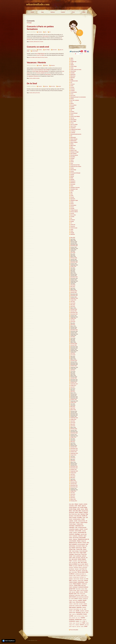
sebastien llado (72, 606)
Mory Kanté (78, 589)
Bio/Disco (53, 12)
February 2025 (74, 258)
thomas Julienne (74, 212)
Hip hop (46, 86)
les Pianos (82, 577)
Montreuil (73, 149)
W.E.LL (74, 625)
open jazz (74, 592)
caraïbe (76, 521)
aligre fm (84, 506)
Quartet (72, 175)
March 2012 (73, 480)
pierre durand (72, 597)
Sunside (72, 209)
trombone (73, 220)
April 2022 (73, 306)
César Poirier (72, 522)
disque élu (84, 541)
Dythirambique (72, 546)
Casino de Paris (82, 521)
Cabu (84, 518)
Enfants (72, 107)
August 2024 (73, 266)
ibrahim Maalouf (82, 559)
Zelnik (86, 626)
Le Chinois (73, 131)
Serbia (72, 191)
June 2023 (73, 285)
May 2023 (73, 287)
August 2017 (73, 386)
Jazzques (77, 569)
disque (76, 504)
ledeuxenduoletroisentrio (76, 134)
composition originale (74, 529)
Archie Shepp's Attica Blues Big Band (40, 71)
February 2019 (74, 360)
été (71, 110)
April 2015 (73, 426)
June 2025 (73, 252)
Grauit (74, 556)
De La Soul (34, 70)
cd (86, 521)
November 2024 (74, 262)
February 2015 (74, 429)
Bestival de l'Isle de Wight (44, 70)
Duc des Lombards (40, 73)
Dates (42, 12)
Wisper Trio (74, 627)
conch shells (78, 531)
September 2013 (74, 453)
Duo (46, 32)
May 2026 (73, 238)
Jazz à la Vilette (74, 125)
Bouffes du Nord (74, 81)
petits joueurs (78, 595)
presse (76, 599)
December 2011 (74, 485)
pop (70, 599)
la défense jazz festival (76, 129)
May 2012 (73, 478)
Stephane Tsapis (74, 200)
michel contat (77, 585)
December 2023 (74, 277)
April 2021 (73, 324)
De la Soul (55, 50)
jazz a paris (84, 562)
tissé (77, 618)
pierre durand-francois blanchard (82, 597)
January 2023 (74, 292)
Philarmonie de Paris (75, 165)
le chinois (78, 576)
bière (79, 514)
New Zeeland (74, 154)
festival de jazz (79, 548)
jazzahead (76, 567)
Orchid (72, 162)
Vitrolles (87, 623)
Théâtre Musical (74, 210)
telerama (83, 616)
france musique (75, 551)
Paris (72, 163)
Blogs (72, 79)
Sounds (72, 197)
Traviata (72, 217)
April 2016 (73, 408)
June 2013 (73, 458)
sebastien (85, 604)
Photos (73, 12)
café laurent (36, 42)
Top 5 (79, 618)
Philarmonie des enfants (76, 167)
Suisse (72, 204)
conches (84, 531)
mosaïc (83, 589)
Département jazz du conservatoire (78, 97)
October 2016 (74, 399)
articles (82, 509)
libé (85, 579)
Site (72, 192)
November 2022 (74, 295)
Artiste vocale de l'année (76, 70)
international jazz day (82, 561)
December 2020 (74, 330)
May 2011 (73, 496)
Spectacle (73, 199)
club (76, 527)
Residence (73, 181)
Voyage (72, 233)
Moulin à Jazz (74, 150)
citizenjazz (72, 527)
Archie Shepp (35, 51)
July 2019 (73, 353)
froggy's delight (83, 553)
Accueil (32, 12)
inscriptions (75, 561)
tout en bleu (73, 215)
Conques (83, 12)
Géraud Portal (78, 554)
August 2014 (73, 437)
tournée (59, 86)
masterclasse (81, 582)
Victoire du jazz (74, 228)
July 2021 (73, 320)
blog (87, 514)
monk (70, 587)
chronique (72, 526)
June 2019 (73, 355)
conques (75, 533)
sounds (77, 611)
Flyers (72, 115)
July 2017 (73, 387)
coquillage (77, 534)
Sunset (72, 207)
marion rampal (73, 582)
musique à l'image (73, 590)
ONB (70, 592)
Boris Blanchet (78, 516)
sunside (71, 616)
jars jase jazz (75, 563)
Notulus (78, 590)
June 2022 (73, 303)
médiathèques (84, 584)
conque (71, 533)
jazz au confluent (73, 564)
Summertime (73, 205)
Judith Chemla (72, 571)
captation (71, 521)
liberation (82, 579)
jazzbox (80, 567)
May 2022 (73, 305)
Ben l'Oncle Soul (73, 514)
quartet (80, 600)
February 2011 (74, 501)
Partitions (63, 12)
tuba (84, 621)
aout (79, 507)
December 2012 (74, 466)
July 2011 (73, 493)
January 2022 (74, 311)
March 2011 (73, 499)
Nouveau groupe (74, 155)
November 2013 (74, 450)
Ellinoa (72, 104)
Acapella (81, 504)
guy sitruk (78, 558)
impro (71, 561)
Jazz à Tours (73, 126)
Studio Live (74, 614)
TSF (80, 621)
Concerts (40, 32)
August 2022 (73, 300)
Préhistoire (80, 599)
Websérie (73, 234)
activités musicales (36, 78)
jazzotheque (72, 569)
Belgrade (86, 512)
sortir (74, 611)
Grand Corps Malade (75, 116)
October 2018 (74, 366)
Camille (83, 519)
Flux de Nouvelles (74, 630)
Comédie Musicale (82, 527)
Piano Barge (73, 170)
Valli (81, 623)
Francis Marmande (83, 551)
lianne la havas (77, 579)
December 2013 (74, 448)
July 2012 (73, 474)
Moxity (86, 589)
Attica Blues (73, 71)
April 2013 (73, 461)
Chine (72, 86)
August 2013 (73, 455)
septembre (79, 607)
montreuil (75, 587)
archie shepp (37, 57)
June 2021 (73, 322)
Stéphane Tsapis (72, 613)
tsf (82, 621)
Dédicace (75, 539)
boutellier (75, 518)
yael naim (78, 627)
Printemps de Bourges (76, 173)
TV (71, 223)
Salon (72, 186)
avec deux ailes (77, 511)
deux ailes (71, 504)
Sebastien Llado (74, 189)
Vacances (53, 65)
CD (71, 83)
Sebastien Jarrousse (75, 188)
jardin (70, 563)
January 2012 (74, 484)
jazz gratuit (75, 566)
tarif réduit (79, 616)
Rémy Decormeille (81, 602)
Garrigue (71, 554)
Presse (72, 171)
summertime (80, 614)
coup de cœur (84, 534)
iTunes (72, 123)
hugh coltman (74, 559)
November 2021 (74, 314)
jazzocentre (85, 567)
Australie (73, 73)
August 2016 (73, 402)
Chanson (73, 84)
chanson (78, 522)
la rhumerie (31, 42)
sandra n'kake (76, 604)
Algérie (72, 65)
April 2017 (73, 391)
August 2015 (73, 419)
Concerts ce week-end (38, 47)
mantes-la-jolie (81, 581)
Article (72, 68)
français (71, 553)
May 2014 (73, 441)
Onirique (73, 158)
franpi (74, 553)
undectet (71, 623)
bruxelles (80, 517)
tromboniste (72, 621)
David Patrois (48, 75)
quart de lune (75, 600)
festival (73, 548)
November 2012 (74, 468)
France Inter (79, 549)
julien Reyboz (78, 571)
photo (86, 595)
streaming (78, 612)
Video (72, 229)
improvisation (74, 120)
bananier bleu (85, 511)
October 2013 (74, 452)
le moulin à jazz (76, 577)
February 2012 (74, 482)
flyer (74, 549)
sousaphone (82, 611)
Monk (72, 147)
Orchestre (81, 592)
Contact (39, 640)
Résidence (73, 183)
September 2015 (74, 418)
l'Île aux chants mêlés (83, 572)
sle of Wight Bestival (40, 54)
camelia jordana (77, 519)
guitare (74, 558)
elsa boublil (78, 546)
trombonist (84, 620)
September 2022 (74, 298)
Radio (72, 178)
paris (75, 594)
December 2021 (74, 313)
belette (76, 512)
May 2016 (73, 407)
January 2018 (74, 378)
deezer (71, 539)
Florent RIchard (74, 113)
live (39, 42)
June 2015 (73, 423)
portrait (72, 599)
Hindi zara (83, 558)
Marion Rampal (74, 139)
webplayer (77, 625)
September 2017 (74, 384)
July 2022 (73, 302)
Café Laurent (45, 36)
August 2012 (73, 473)
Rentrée (46, 65)
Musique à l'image (75, 152)
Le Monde (73, 133)
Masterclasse (74, 141)
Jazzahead (73, 128)
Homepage (29, 23)
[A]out (72, 60)
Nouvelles (73, 157)
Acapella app (74, 62)
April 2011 (73, 498)
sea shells (81, 604)
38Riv (72, 58)
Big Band (73, 78)
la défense (72, 574)
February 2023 (74, 291)
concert (81, 529)
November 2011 (74, 487)
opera (77, 592)
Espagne (73, 108)
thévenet (74, 618)
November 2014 (74, 433)
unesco (74, 623)
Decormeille (82, 537)
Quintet (72, 176)
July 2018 (73, 370)
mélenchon (71, 585)
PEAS (78, 594)
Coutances (75, 536)
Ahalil (72, 63)
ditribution (80, 543)
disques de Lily (73, 543)
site (80, 609)
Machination (73, 137)
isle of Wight (47, 50)
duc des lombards (81, 544)
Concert (72, 87)
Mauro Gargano (74, 142)
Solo (72, 194)
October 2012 (74, 469)
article (79, 509)
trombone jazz (78, 619)
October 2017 (74, 382)
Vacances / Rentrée (36, 63)
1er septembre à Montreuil (32, 76)
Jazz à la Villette (41, 55)
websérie (82, 625)
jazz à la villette (32, 57)
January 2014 (74, 447)
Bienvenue (73, 76)
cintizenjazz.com (79, 526)
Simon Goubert (76, 609)
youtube (82, 627)
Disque (72, 99)
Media (72, 144)
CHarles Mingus (84, 522)
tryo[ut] (72, 221)
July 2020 (73, 337)
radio (70, 602)
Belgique (81, 512)
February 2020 (74, 344)
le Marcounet (83, 576)
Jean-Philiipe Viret (83, 569)
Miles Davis (73, 146)
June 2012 (73, 476)
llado (70, 580)
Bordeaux (71, 516)
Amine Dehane (73, 507)
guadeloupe (79, 556)
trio (50, 32)
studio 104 (83, 613)
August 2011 (73, 491)
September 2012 (74, 471)
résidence (71, 604)
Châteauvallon (80, 524)
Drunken (84, 543)
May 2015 (73, 424)
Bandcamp (73, 74)
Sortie (72, 196)
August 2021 (73, 318)
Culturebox (81, 536)
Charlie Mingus (72, 524)
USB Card (73, 225)
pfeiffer (82, 595)
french (78, 553)
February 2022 (74, 309)
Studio (72, 202)
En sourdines (74, 105)
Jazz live (80, 566)
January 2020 (74, 345)
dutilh (87, 544)
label (74, 576)
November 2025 (74, 246)
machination (75, 581)
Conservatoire (74, 92)
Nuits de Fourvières (84, 590)
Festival (72, 112)
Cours (72, 94)
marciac (86, 580)
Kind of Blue (74, 572)
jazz (79, 562)
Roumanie (73, 184)
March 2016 (73, 410)
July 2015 (73, 421)
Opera (72, 160)
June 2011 (73, 494)
